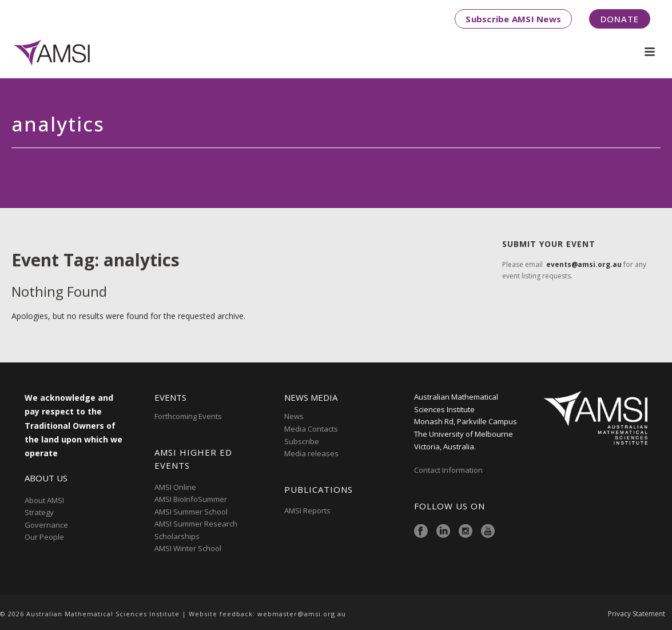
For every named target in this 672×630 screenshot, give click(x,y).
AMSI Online (175, 487)
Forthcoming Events (188, 416)
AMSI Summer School (191, 512)
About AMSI (44, 500)
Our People (44, 537)
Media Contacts (311, 429)
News (294, 416)
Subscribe (302, 441)
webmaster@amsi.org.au (302, 614)
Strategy (39, 512)
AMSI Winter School (188, 548)
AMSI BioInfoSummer (191, 499)
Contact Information (449, 470)
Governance (46, 525)
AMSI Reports (307, 511)
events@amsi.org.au (584, 264)
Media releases (311, 453)
